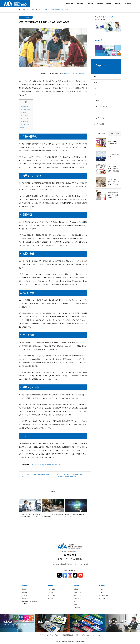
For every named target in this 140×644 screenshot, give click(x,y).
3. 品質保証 (23, 112)
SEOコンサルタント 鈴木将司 (74, 74)
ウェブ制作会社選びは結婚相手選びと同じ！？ (47, 465)
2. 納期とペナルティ (26, 110)
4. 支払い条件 (24, 116)
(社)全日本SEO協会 (70, 571)
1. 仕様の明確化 (24, 107)
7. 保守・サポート (25, 124)
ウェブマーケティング (26, 17)
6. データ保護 (24, 121)
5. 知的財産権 (24, 118)
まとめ (22, 127)
